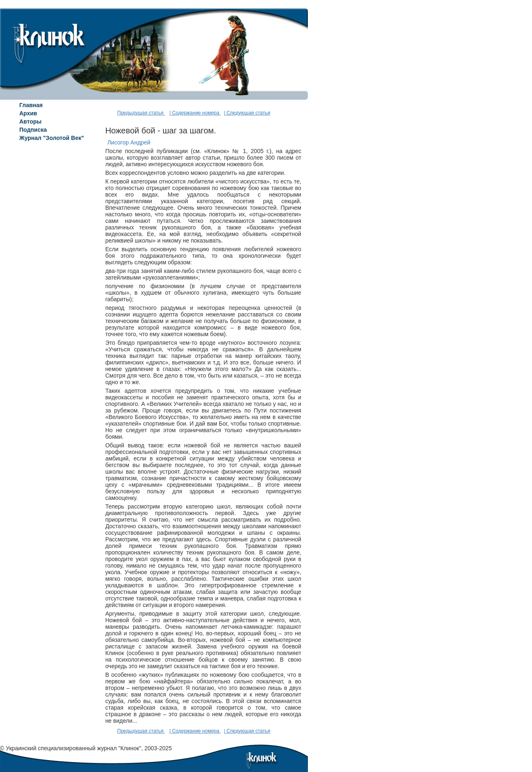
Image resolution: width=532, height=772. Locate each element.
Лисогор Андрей (129, 142)
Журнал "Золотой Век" (52, 138)
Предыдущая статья (141, 113)
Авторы (30, 121)
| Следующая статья (247, 113)
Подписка (33, 130)
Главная (31, 105)
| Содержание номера (195, 113)
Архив (28, 113)
